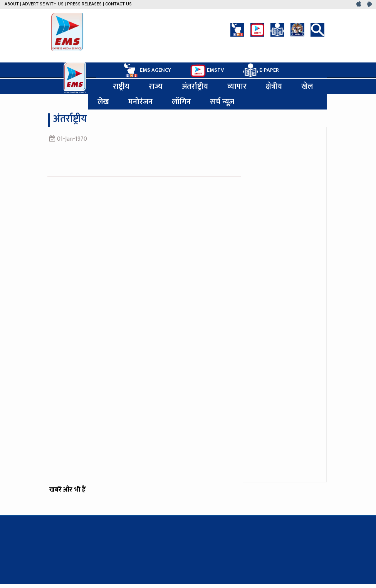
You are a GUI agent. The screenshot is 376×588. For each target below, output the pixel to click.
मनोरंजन (140, 102)
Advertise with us (43, 4)
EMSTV (207, 71)
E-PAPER (261, 70)
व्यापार (237, 86)
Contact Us (118, 4)
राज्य (156, 86)
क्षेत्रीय (274, 86)
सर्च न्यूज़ (222, 102)
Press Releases (84, 4)
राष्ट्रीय (121, 86)
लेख (103, 102)
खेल (307, 86)
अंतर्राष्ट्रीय (195, 86)
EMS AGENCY (147, 70)
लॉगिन (181, 102)
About (12, 4)
